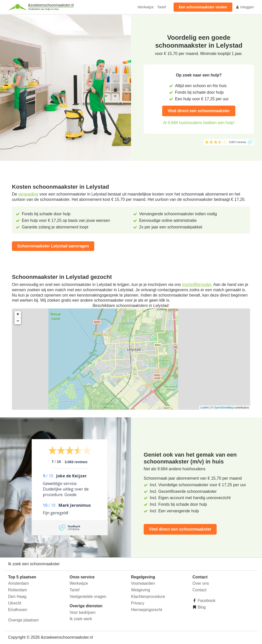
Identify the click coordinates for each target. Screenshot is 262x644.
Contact (200, 590)
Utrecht (15, 603)
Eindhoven (18, 610)
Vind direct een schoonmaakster (199, 111)
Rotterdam (18, 590)
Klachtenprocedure (148, 597)
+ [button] (18, 314)
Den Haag (17, 597)
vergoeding (28, 194)
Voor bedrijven (83, 612)
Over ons (201, 583)
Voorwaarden (143, 583)
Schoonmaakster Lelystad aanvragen (53, 246)
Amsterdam (18, 583)
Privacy (138, 603)
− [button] (18, 321)
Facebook (206, 601)
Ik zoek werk (81, 619)
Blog (201, 607)
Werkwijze (146, 7)
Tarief (161, 7)
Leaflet (205, 407)
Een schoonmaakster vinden (203, 7)
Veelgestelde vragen (88, 597)
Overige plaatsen (23, 620)
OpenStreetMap (224, 407)
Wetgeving (141, 590)
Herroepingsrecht (147, 610)
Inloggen (245, 7)
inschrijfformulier (196, 285)
